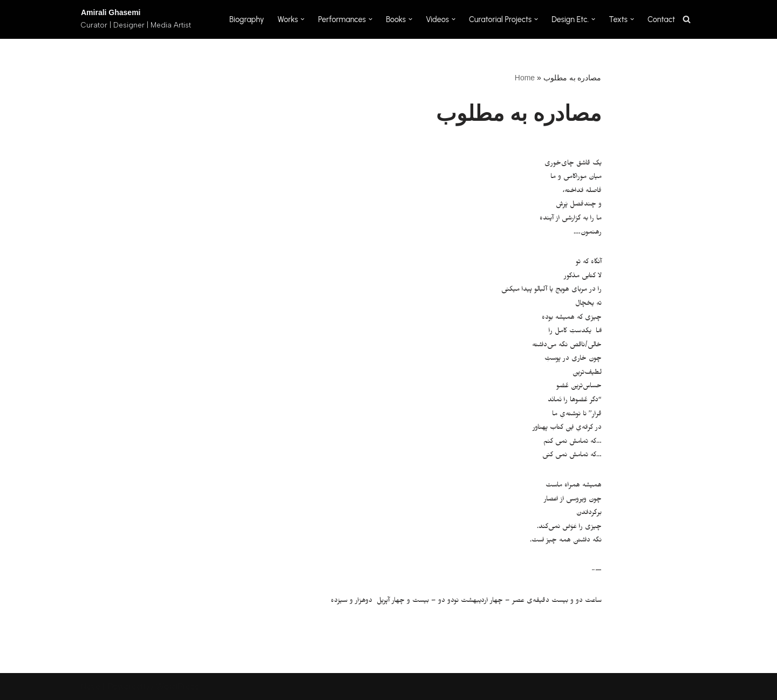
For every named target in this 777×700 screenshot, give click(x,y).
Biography (247, 19)
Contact (661, 19)
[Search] (687, 19)
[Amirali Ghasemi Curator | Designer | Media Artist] (136, 19)
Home (525, 78)
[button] (302, 19)
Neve (91, 686)
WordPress (178, 686)
